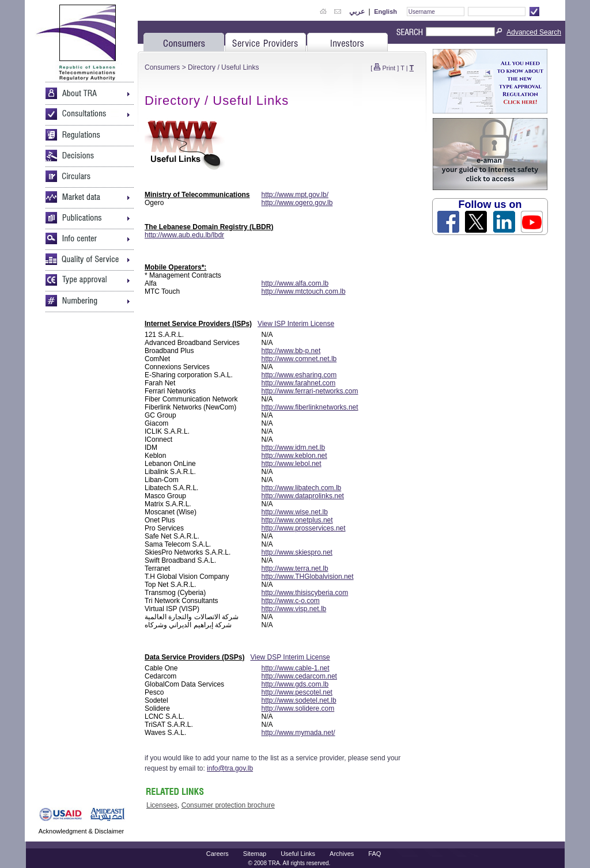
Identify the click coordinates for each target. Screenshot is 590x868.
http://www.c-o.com (291, 601)
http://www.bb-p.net (291, 351)
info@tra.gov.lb (230, 768)
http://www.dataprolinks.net (303, 496)
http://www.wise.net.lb (295, 512)
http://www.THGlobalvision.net (308, 577)
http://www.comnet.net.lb (299, 359)
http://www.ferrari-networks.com (310, 391)
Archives (342, 854)
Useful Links (298, 854)
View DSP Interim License (290, 657)
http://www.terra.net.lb (295, 568)
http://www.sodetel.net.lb (299, 700)
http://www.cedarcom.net (299, 676)
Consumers (162, 67)
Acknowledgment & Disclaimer (82, 831)
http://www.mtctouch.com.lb (304, 291)
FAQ (375, 854)
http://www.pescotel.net (297, 692)
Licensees (162, 805)
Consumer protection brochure (228, 805)
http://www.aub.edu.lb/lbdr (184, 235)
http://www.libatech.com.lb (302, 488)
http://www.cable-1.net (296, 668)
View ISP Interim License (296, 324)
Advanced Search (534, 32)
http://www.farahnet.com (299, 383)
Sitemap (255, 854)
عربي (357, 12)
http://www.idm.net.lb (294, 448)
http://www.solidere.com (298, 708)
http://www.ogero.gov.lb (297, 203)
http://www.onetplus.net (297, 520)
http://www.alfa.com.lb (295, 283)
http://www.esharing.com (299, 375)
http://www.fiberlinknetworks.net (310, 407)
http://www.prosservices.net (304, 528)
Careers (218, 854)
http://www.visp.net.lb (294, 609)
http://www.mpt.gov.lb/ (295, 195)
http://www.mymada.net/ (298, 733)
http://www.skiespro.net (297, 552)
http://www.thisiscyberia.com (305, 593)
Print (389, 68)
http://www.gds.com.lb (295, 684)
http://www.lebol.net (292, 464)
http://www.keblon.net (294, 456)
